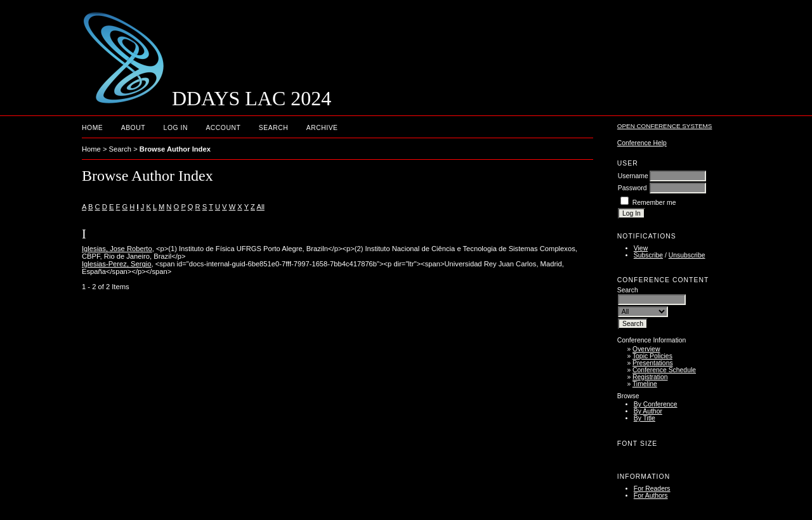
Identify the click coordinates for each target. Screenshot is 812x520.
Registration (650, 377)
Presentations (653, 363)
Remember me (654, 203)
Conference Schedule (664, 370)
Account (223, 128)
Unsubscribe (687, 255)
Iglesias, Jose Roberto (117, 249)
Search (273, 128)
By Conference (656, 404)
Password (632, 188)
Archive (322, 128)
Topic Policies (652, 356)
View (641, 248)
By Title (645, 418)
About (133, 128)
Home (92, 128)
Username (633, 176)
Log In (176, 128)
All (260, 207)
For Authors (651, 496)
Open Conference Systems (665, 126)
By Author (648, 411)
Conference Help (642, 143)
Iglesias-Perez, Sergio (116, 264)
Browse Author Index (175, 149)
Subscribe (648, 255)
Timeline (645, 384)
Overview (646, 349)
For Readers (652, 489)
